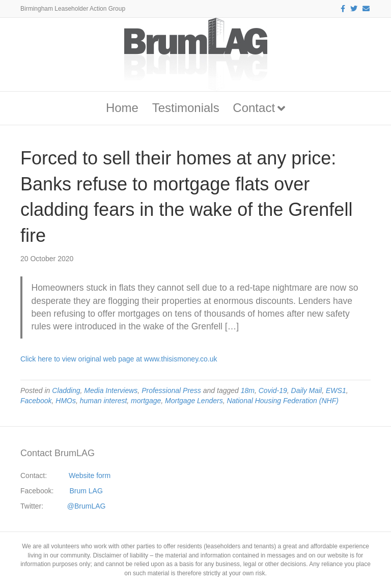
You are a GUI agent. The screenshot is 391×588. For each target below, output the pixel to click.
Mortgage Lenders (194, 401)
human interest (104, 401)
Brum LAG (86, 491)
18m (248, 390)
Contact (254, 108)
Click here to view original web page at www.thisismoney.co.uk (119, 359)
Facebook (36, 401)
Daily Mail (307, 390)
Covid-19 (273, 390)
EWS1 (336, 390)
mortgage (146, 401)
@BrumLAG (87, 506)
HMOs (66, 401)
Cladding (66, 390)
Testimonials (186, 108)
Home (122, 108)
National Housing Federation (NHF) (282, 401)
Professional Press (171, 390)
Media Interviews (111, 390)
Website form (90, 475)
